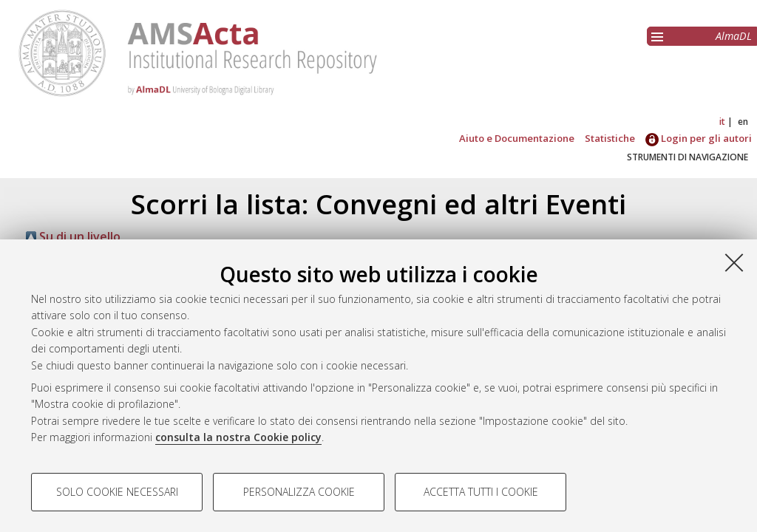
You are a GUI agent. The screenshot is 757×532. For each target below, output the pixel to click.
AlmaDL (734, 36)
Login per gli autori (699, 138)
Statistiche (610, 138)
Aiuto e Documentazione (517, 138)
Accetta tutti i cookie (481, 492)
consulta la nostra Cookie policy (238, 437)
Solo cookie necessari (117, 492)
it (722, 122)
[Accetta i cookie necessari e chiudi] (734, 262)
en (743, 122)
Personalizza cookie (299, 492)
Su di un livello (80, 236)
